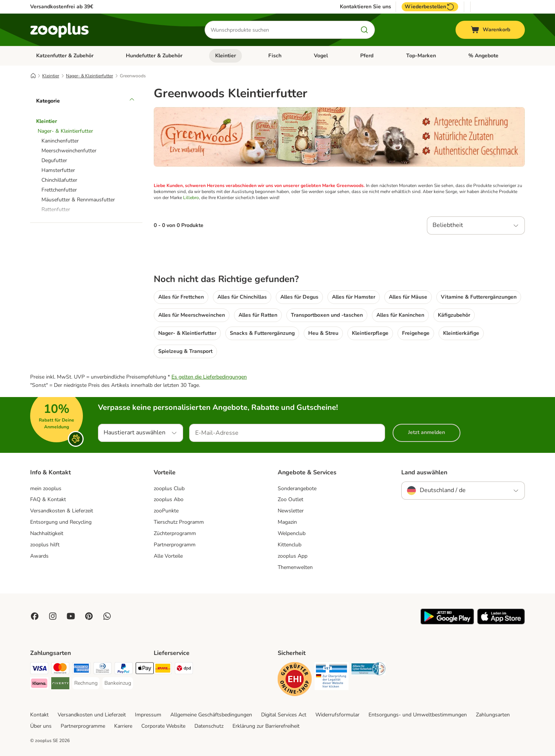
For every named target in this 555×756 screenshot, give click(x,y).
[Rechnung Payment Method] (86, 683)
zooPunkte (166, 511)
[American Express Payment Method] (81, 669)
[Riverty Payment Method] (60, 685)
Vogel (321, 56)
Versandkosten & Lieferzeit (62, 511)
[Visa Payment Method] (39, 669)
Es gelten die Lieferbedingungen (209, 377)
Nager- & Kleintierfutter (89, 76)
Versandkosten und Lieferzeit (92, 715)
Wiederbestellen (430, 7)
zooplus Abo (169, 499)
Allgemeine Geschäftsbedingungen (211, 715)
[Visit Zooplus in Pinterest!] (89, 616)
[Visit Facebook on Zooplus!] (35, 616)
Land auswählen (424, 472)
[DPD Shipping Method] (184, 669)
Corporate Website (163, 726)
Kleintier (226, 56)
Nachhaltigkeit (47, 533)
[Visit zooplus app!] (447, 623)
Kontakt (39, 715)
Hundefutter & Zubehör (154, 56)
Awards (39, 556)
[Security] (295, 680)
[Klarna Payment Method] (39, 685)
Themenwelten (295, 567)
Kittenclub (290, 545)
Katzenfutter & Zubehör (65, 56)
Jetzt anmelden (427, 432)
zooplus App (293, 556)
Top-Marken (421, 56)
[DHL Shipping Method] (163, 669)
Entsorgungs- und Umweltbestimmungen (418, 715)
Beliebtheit (448, 225)
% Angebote (483, 56)
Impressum (148, 715)
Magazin (287, 522)
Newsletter (291, 511)
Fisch (275, 56)
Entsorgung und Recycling (61, 522)
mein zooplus (46, 488)
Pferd (367, 56)
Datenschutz (209, 726)
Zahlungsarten (493, 715)
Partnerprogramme (83, 726)
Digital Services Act (284, 715)
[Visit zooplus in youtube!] (71, 616)
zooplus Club (169, 488)
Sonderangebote (297, 488)
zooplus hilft (45, 545)
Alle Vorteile (168, 556)
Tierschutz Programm (179, 522)
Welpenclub (292, 533)
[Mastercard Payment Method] (60, 669)
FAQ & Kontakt (48, 499)
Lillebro (191, 198)
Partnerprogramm (175, 545)
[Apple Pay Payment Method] (145, 669)
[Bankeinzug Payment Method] (118, 683)
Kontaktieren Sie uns (365, 7)
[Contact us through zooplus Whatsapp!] (107, 616)
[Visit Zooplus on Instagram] (53, 616)
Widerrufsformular (337, 715)
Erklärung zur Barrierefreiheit (266, 726)
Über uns (41, 726)
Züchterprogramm (175, 533)
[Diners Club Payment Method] (102, 669)
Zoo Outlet (290, 499)
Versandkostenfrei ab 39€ (62, 7)
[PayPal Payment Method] (124, 669)
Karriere (123, 726)
